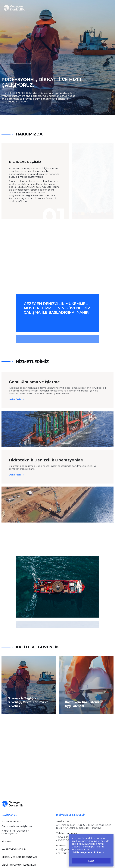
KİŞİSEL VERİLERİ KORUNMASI (19, 857)
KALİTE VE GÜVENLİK (14, 849)
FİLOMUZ (7, 841)
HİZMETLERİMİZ (11, 821)
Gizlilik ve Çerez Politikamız (88, 852)
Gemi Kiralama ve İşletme (17, 826)
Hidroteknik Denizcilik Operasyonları (15, 832)
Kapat (91, 861)
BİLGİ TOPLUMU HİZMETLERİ (19, 865)
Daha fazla (15, 413)
